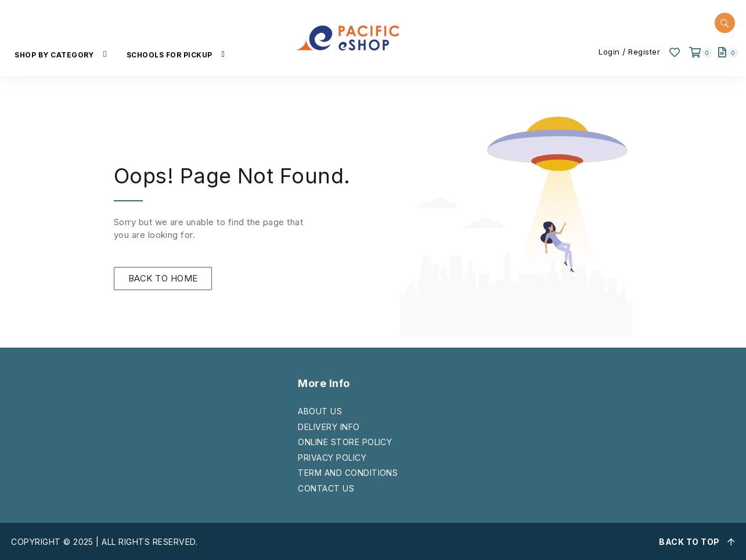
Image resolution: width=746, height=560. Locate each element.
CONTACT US (326, 488)
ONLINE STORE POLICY (345, 442)
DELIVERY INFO (329, 427)
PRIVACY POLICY (332, 458)
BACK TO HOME (163, 278)
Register (644, 52)
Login (609, 52)
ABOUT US (320, 411)
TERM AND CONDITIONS (348, 473)
